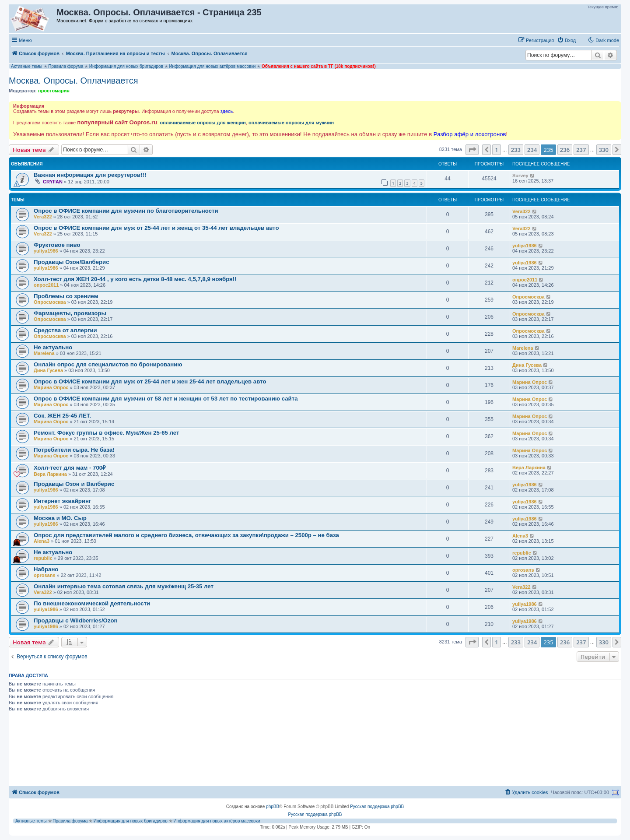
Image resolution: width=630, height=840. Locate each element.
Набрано (46, 569)
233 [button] (516, 150)
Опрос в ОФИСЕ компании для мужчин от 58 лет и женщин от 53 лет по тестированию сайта (166, 399)
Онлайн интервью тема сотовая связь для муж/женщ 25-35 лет (124, 586)
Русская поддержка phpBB (377, 807)
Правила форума (66, 66)
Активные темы (27, 66)
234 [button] (532, 150)
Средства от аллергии (65, 330)
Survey (520, 176)
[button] (472, 150)
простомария (54, 91)
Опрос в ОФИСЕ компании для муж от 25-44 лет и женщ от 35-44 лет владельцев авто (156, 228)
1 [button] (496, 150)
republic (43, 558)
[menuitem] (566, 40)
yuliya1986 (46, 251)
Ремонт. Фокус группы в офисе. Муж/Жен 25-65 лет (106, 433)
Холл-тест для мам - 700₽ (70, 468)
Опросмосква (50, 302)
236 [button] (565, 150)
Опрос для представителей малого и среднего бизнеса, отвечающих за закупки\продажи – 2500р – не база (186, 535)
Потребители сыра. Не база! (74, 450)
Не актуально (53, 347)
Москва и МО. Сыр (60, 518)
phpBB (273, 807)
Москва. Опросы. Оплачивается (73, 81)
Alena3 (42, 541)
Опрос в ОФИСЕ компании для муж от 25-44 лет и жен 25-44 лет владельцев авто (150, 381)
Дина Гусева (48, 370)
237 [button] (581, 150)
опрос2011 (46, 285)
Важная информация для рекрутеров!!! (90, 175)
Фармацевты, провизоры (70, 313)
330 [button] (604, 150)
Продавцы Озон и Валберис (74, 484)
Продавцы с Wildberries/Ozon (76, 620)
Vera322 (43, 217)
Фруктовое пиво (57, 245)
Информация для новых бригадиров (126, 66)
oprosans (45, 575)
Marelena (44, 353)
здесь (227, 111)
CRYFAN (53, 182)
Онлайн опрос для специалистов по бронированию (108, 364)
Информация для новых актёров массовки (212, 66)
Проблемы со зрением (66, 296)
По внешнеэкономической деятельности (92, 603)
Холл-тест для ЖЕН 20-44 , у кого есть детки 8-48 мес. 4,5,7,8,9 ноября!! (135, 279)
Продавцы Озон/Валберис (71, 262)
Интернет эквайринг (62, 501)
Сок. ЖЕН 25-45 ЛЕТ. (62, 416)
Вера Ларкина (50, 474)
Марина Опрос (51, 387)
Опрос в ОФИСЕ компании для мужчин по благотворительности (126, 211)
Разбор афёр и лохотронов (470, 134)
